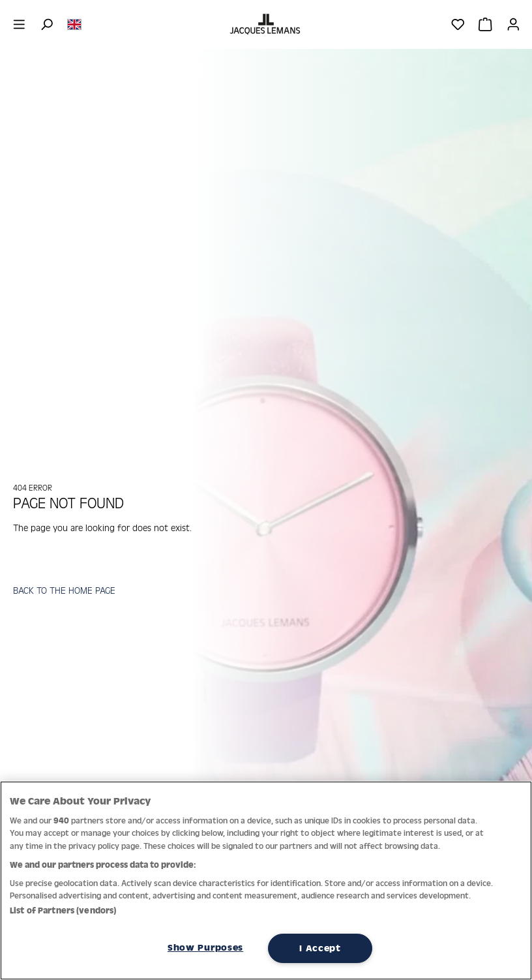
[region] (266, 880)
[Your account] (513, 24)
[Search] (47, 24)
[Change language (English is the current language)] (74, 23)
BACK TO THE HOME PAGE (64, 590)
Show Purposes (205, 947)
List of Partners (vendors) (63, 911)
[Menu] (19, 24)
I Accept (320, 948)
